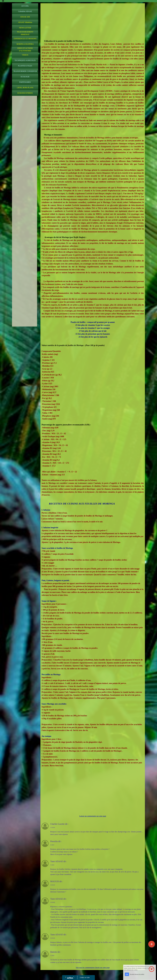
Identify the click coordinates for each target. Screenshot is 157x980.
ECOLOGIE (25, 77)
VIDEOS (25, 55)
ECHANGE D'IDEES (25, 93)
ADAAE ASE (25, 17)
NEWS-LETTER (25, 28)
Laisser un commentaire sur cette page (93, 816)
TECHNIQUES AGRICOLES (25, 60)
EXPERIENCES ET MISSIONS (25, 39)
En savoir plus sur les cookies (137, 974)
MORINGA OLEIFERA (25, 44)
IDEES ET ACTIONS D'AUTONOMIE (25, 49)
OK (127, 974)
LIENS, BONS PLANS (25, 88)
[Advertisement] (25, 140)
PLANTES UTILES (25, 66)
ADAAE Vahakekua (25, 22)
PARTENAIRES (25, 82)
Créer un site (85, 977)
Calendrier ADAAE (25, 11)
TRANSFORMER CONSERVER (25, 71)
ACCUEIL (25, 6)
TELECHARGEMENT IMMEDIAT (25, 33)
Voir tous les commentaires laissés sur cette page (93, 968)
